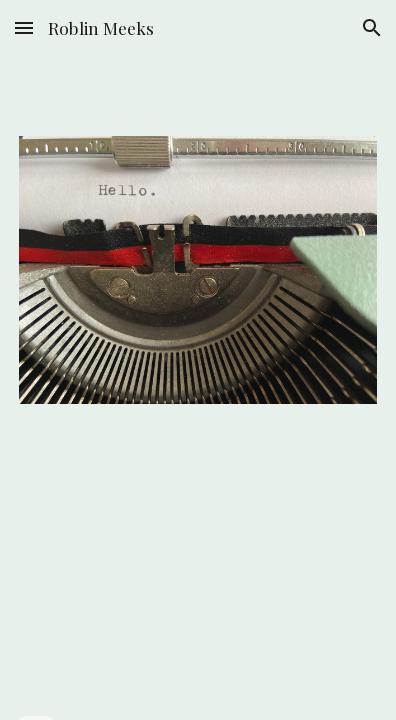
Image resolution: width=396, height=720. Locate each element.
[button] (24, 27)
